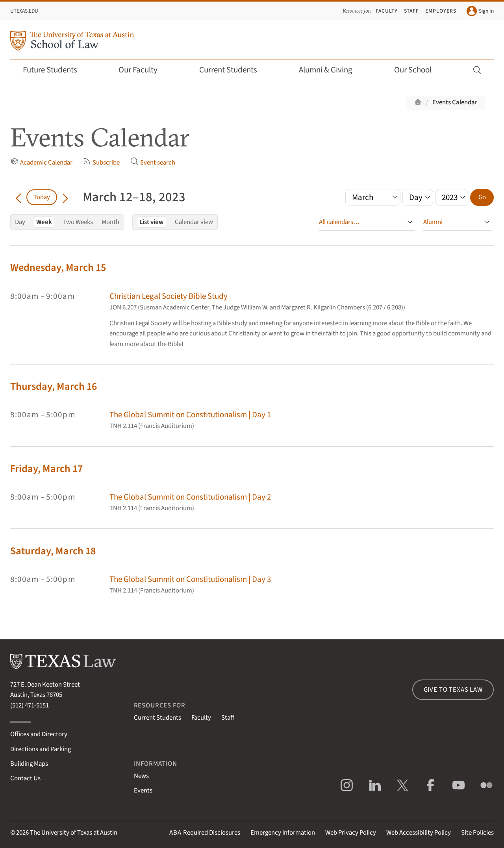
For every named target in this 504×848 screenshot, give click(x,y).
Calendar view (194, 222)
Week (44, 222)
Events (143, 791)
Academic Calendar (41, 162)
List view (152, 222)
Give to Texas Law (453, 690)
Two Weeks (78, 222)
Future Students (55, 70)
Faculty (387, 11)
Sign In (480, 11)
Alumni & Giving (331, 70)
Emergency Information (283, 833)
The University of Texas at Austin (74, 833)
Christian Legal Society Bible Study (169, 296)
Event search (153, 162)
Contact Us (25, 778)
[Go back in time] (18, 197)
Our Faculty (143, 70)
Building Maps (29, 764)
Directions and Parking (41, 749)
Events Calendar (455, 102)
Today (42, 197)
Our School (418, 70)
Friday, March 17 (46, 469)
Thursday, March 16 (54, 386)
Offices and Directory (39, 734)
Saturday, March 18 (53, 551)
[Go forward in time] (65, 197)
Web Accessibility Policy (419, 833)
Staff (412, 11)
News (141, 776)
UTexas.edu (24, 11)
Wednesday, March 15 (58, 268)
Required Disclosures (205, 833)
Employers (441, 11)
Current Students (233, 70)
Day (20, 222)
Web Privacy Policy (351, 833)
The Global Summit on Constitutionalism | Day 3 (190, 579)
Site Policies (477, 833)
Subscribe (101, 162)
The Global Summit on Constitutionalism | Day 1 (190, 415)
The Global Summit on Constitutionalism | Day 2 (190, 497)
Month (110, 222)
